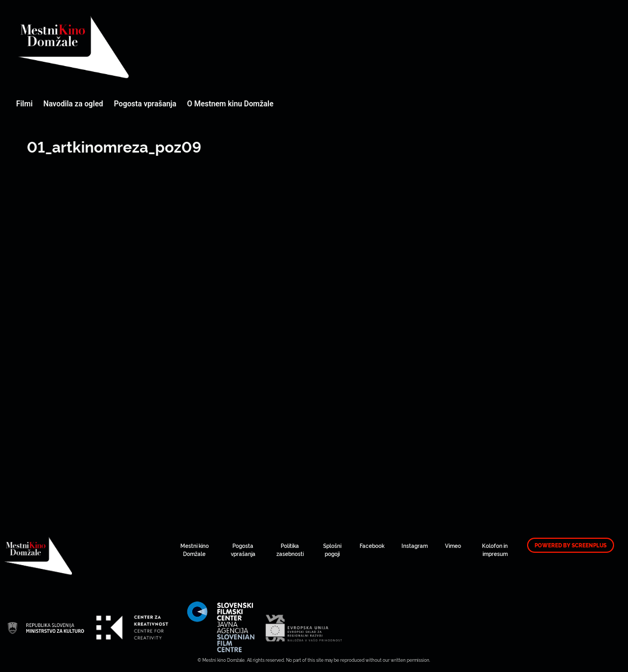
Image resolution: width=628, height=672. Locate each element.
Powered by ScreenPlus (571, 545)
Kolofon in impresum (495, 550)
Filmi (24, 104)
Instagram (415, 545)
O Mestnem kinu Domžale (231, 104)
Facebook (372, 545)
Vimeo (453, 545)
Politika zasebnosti (290, 550)
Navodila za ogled (73, 104)
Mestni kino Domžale (132, 47)
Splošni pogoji (332, 550)
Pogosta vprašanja (145, 104)
